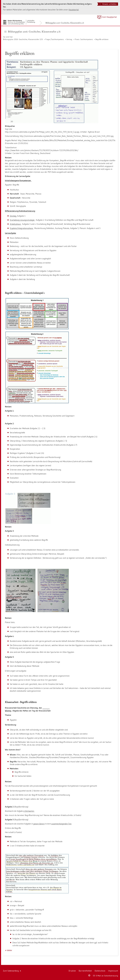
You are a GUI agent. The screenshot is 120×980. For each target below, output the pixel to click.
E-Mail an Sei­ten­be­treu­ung (106, 976)
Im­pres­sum (113, 971)
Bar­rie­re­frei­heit (85, 971)
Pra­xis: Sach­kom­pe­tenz (84, 39)
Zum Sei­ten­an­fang (12, 971)
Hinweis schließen (108, 4)
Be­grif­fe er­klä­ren (102, 39)
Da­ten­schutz (100, 971)
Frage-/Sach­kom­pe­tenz (55, 39)
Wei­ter (10, 950)
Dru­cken (72, 971)
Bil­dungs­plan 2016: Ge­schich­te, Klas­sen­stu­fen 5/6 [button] (32, 31)
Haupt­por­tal (74, 10)
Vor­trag (69, 39)
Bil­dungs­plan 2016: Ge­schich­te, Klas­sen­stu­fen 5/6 (65, 23)
